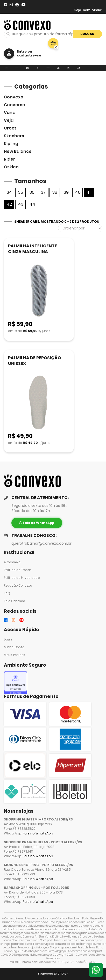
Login (8, 639)
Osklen (11, 167)
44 (32, 204)
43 (21, 204)
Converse (15, 105)
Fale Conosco (14, 601)
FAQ (7, 593)
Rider (9, 159)
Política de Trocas (18, 570)
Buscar (87, 34)
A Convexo (12, 562)
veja (9, 120)
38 (55, 192)
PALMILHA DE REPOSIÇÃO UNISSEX (34, 361)
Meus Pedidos (15, 655)
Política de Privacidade (22, 578)
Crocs (10, 128)
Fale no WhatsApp (38, 833)
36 (32, 192)
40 (78, 192)
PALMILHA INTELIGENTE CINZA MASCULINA (33, 249)
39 (66, 192)
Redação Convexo (18, 586)
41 (89, 192)
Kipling (11, 144)
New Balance (18, 151)
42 (9, 204)
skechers (14, 136)
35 (21, 192)
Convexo (14, 97)
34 (9, 192)
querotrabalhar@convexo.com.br (41, 543)
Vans (9, 113)
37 (43, 192)
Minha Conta (14, 647)
